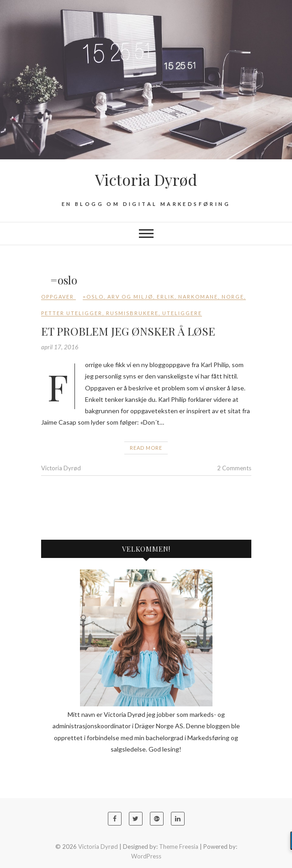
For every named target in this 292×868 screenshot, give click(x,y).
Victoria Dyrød (146, 179)
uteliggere (182, 313)
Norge (233, 297)
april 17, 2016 (60, 347)
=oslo (93, 297)
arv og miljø (130, 297)
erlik (166, 297)
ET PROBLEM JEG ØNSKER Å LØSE (128, 331)
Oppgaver (58, 297)
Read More (146, 448)
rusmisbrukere (132, 313)
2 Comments (234, 468)
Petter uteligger (72, 313)
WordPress (146, 856)
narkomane (198, 297)
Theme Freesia (179, 847)
